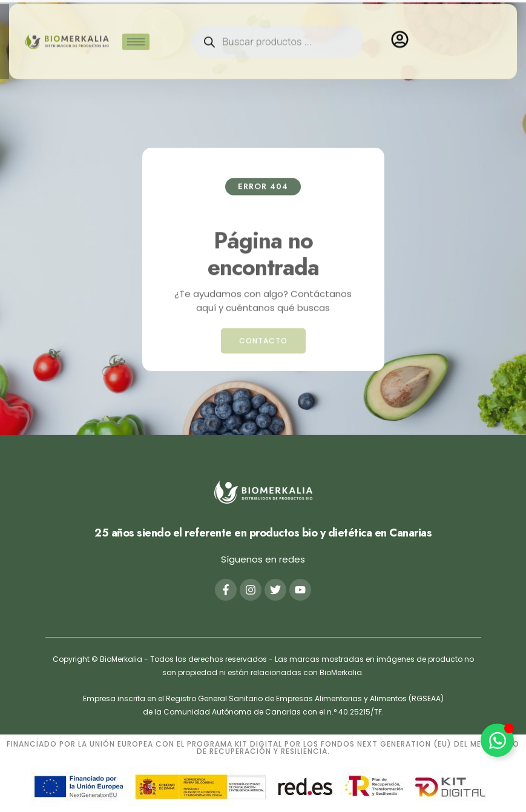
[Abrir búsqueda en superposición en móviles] (278, 35)
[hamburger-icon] (136, 35)
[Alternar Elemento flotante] (497, 740)
